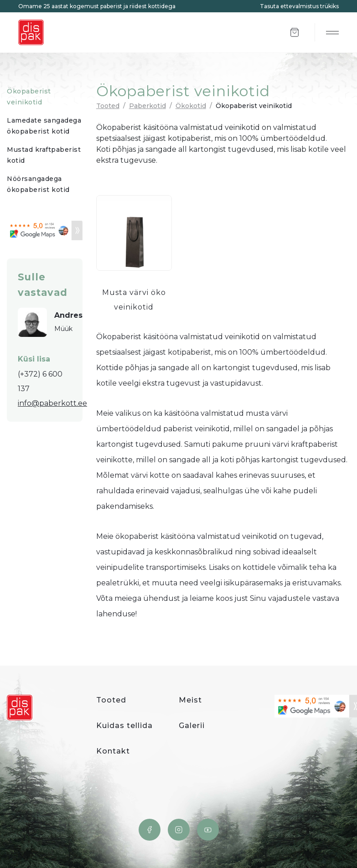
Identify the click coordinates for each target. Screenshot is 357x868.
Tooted (108, 106)
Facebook (150, 830)
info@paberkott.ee (52, 403)
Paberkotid (147, 106)
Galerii (192, 726)
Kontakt (113, 751)
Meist (190, 700)
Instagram (179, 830)
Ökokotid (191, 106)
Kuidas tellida (124, 726)
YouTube (208, 830)
